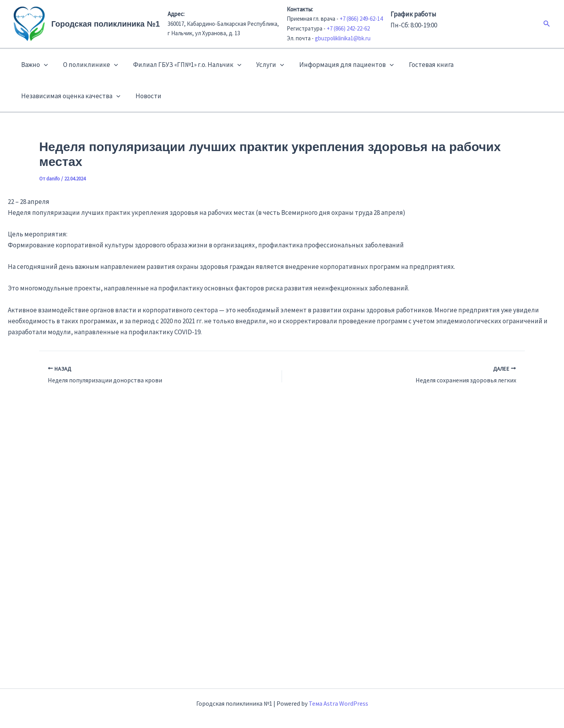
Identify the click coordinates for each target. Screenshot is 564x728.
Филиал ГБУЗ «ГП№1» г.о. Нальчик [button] (183, 65)
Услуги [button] (264, 65)
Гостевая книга (421, 65)
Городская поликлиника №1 (106, 24)
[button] (547, 24)
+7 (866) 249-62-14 (361, 19)
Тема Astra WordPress (338, 703)
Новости (146, 96)
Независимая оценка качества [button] (70, 96)
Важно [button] (34, 65)
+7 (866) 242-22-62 (348, 28)
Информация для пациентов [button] (339, 65)
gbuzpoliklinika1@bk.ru (343, 38)
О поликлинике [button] (88, 65)
